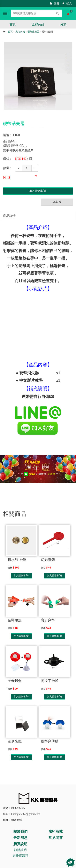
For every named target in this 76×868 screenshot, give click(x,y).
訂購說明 (20, 850)
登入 (67, 3)
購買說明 (20, 844)
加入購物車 (21, 576)
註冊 (55, 3)
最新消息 (20, 838)
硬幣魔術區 (33, 32)
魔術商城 (20, 32)
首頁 (13, 24)
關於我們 (20, 831)
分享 (57, 202)
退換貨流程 (20, 856)
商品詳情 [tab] (9, 216)
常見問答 (56, 838)
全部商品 (38, 24)
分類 (63, 24)
